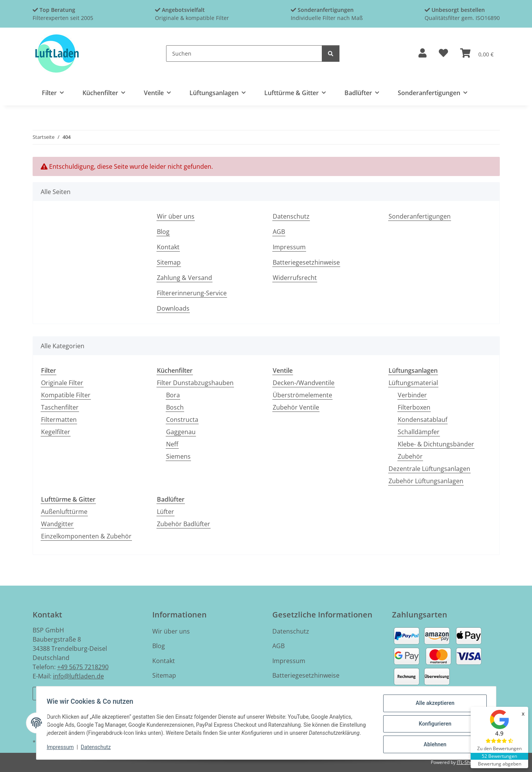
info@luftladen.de (78, 676)
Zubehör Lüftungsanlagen (426, 481)
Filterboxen (414, 407)
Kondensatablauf (422, 420)
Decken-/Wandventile (304, 383)
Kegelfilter (56, 432)
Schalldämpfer (419, 432)
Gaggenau (181, 432)
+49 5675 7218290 (83, 667)
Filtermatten (59, 420)
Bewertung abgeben (500, 764)
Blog (163, 232)
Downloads (173, 308)
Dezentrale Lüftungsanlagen (429, 469)
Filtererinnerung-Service (192, 293)
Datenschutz (97, 748)
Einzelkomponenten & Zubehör (86, 536)
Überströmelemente (302, 395)
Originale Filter (62, 383)
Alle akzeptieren (433, 705)
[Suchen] (244, 53)
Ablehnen (433, 745)
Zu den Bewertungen (499, 748)
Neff (172, 444)
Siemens (178, 456)
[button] (422, 53)
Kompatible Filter (66, 395)
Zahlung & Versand (184, 278)
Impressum (62, 748)
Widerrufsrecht (295, 278)
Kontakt (168, 247)
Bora (173, 395)
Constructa (182, 420)
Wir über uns (176, 216)
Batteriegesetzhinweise (306, 262)
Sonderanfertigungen (420, 216)
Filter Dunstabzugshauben (195, 383)
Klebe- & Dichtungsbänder (436, 444)
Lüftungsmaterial (413, 383)
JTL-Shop (466, 762)
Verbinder (412, 395)
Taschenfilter (60, 407)
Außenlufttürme (64, 512)
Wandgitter (57, 524)
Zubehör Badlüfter (184, 524)
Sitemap (169, 262)
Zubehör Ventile (296, 407)
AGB (279, 232)
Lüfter (166, 512)
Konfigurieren (433, 725)
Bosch (175, 407)
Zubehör (410, 456)
